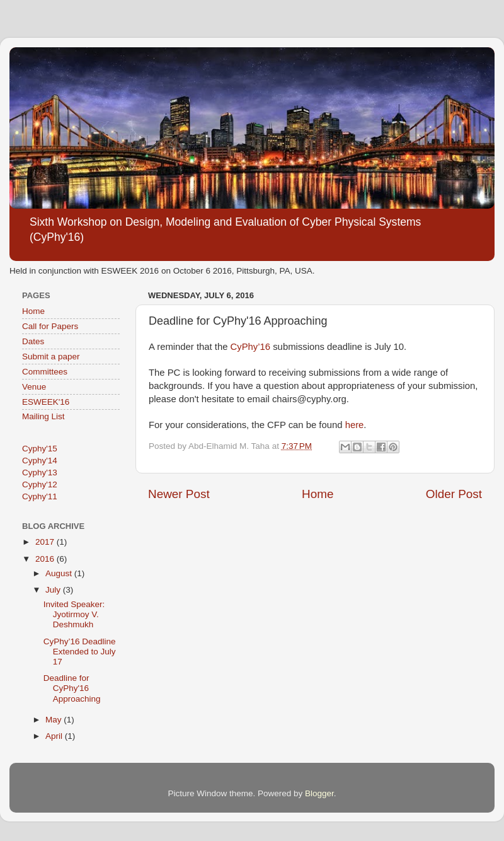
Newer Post (179, 494)
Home (318, 494)
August (60, 573)
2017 (46, 542)
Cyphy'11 (40, 496)
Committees (45, 372)
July (54, 590)
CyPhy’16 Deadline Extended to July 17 (80, 652)
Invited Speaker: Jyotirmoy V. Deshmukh (74, 614)
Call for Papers (50, 326)
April (55, 736)
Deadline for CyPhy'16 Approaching (72, 688)
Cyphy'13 (40, 473)
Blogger (319, 793)
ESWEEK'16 (46, 402)
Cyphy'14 (40, 461)
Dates (33, 341)
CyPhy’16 (251, 347)
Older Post (454, 494)
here (355, 425)
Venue (34, 387)
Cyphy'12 (40, 484)
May (54, 720)
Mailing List (43, 416)
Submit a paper (51, 357)
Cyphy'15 (40, 449)
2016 (46, 559)
